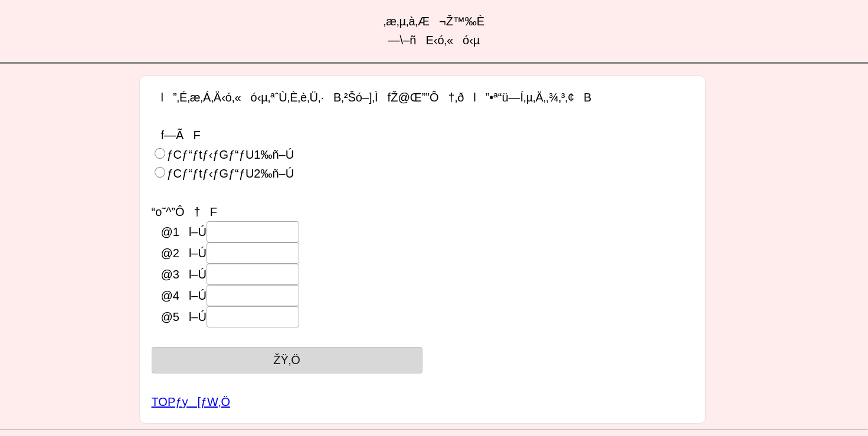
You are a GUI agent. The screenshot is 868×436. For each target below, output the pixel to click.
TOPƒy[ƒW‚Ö (191, 402)
